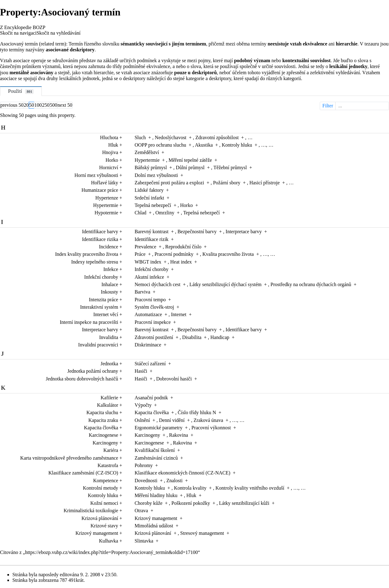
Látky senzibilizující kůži (244, 503)
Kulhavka (109, 541)
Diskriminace (148, 345)
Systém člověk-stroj (154, 307)
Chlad (140, 213)
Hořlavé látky (105, 183)
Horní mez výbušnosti (96, 175)
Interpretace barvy (244, 232)
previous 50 (12, 105)
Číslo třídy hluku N (197, 412)
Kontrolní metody (100, 488)
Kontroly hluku (237, 145)
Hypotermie (106, 213)
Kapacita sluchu (102, 412)
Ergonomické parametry (158, 428)
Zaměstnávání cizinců (156, 458)
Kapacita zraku (103, 420)
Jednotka (109, 364)
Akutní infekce (149, 277)
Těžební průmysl (230, 167)
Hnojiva (110, 152)
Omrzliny (165, 213)
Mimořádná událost (154, 526)
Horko (112, 160)
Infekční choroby (152, 269)
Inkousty (109, 292)
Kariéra (111, 450)
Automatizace (148, 314)
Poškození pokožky (191, 503)
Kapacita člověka (152, 412)
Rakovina (179, 435)
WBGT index (148, 262)
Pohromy (144, 465)
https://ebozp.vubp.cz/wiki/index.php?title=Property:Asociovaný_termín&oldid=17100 (111, 552)
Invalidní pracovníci (98, 345)
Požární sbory (227, 183)
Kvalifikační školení (155, 450)
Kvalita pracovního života (228, 254)
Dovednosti (146, 481)
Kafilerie (109, 398)
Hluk (113, 145)
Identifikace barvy (100, 232)
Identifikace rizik (152, 239)
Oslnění (142, 420)
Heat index (181, 262)
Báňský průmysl (151, 167)
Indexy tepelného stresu (95, 262)
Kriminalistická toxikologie (91, 511)
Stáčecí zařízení (150, 364)
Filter (355, 106)
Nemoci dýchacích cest (157, 284)
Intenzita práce (103, 300)
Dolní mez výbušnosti (156, 175)
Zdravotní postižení (154, 337)
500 (53, 105)
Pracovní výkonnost (211, 428)
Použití (21, 91)
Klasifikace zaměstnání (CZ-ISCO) (83, 473)
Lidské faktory (149, 190)
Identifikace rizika (100, 239)
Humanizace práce (100, 190)
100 (38, 105)
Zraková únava (208, 420)
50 (32, 105)
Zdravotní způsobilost (217, 137)
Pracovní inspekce (153, 322)
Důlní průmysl (190, 167)
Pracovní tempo (150, 300)
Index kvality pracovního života (87, 254)
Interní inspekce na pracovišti (89, 322)
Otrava (141, 511)
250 (46, 105)
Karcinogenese (103, 435)
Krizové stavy (104, 526)
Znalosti (174, 481)
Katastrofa (108, 465)
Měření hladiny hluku (156, 495)
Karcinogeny (147, 435)
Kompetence (106, 481)
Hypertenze (107, 198)
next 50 (65, 105)
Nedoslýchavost (171, 137)
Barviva (142, 292)
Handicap (220, 337)
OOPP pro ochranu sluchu (160, 145)
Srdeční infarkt (149, 198)
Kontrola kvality (190, 488)
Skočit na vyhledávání (58, 33)
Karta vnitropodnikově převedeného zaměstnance (69, 458)
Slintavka (144, 541)
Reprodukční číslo (183, 247)
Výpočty (143, 405)
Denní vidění (172, 420)
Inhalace (110, 284)
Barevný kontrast (152, 232)
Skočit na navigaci (18, 33)
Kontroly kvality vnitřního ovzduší (250, 488)
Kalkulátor (108, 405)
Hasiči (141, 371)
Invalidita (109, 337)
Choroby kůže (148, 503)
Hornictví (109, 167)
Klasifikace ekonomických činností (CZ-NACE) (182, 473)
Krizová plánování (100, 518)
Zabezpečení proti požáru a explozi (169, 183)
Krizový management (156, 518)
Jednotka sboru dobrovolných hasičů (82, 379)
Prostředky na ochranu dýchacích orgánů (311, 284)
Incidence (109, 247)
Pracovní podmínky (174, 254)
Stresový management (202, 533)
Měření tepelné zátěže (190, 160)
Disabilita (192, 337)
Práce (140, 254)
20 (26, 105)
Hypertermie (147, 160)
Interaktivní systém (99, 307)
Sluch (140, 137)
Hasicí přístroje (264, 183)
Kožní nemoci (104, 503)
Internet (179, 314)
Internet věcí (106, 314)
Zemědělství (147, 152)
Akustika (204, 145)
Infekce (111, 269)
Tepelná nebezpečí (153, 205)
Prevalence (145, 247)
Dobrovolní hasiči (174, 379)
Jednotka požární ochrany (93, 371)
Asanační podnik (151, 398)
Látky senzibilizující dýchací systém (226, 284)
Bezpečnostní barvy (197, 232)
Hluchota (109, 137)
